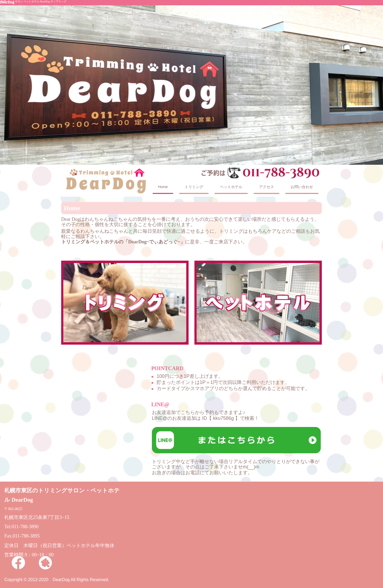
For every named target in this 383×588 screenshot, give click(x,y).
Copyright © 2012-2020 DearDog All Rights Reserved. (57, 580)
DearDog (7, 2)
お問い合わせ (302, 187)
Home (163, 187)
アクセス (267, 187)
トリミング (194, 187)
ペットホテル (231, 187)
